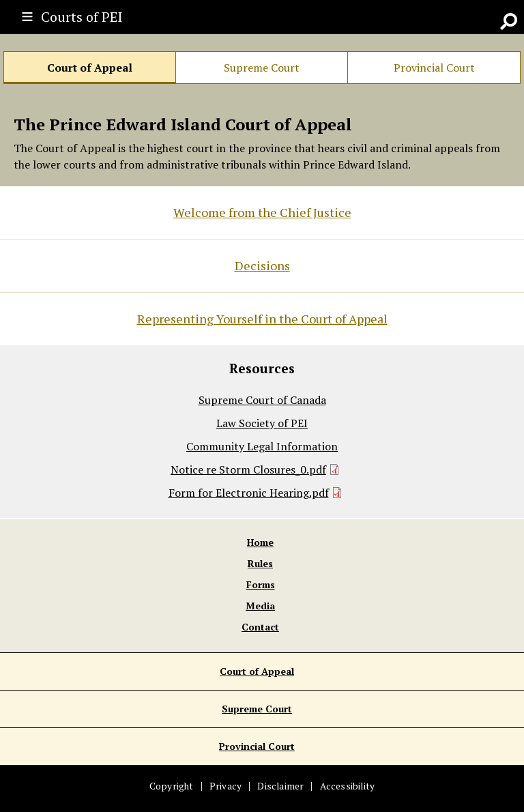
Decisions (262, 265)
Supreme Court (262, 68)
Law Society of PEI (262, 423)
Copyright (172, 786)
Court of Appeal (90, 68)
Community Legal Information (262, 446)
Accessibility (348, 786)
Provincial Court (434, 68)
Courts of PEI (82, 17)
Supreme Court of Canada (262, 400)
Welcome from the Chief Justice (262, 212)
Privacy (225, 786)
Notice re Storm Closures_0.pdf (248, 469)
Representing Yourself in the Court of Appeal (262, 319)
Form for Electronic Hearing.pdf (249, 493)
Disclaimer (280, 786)
